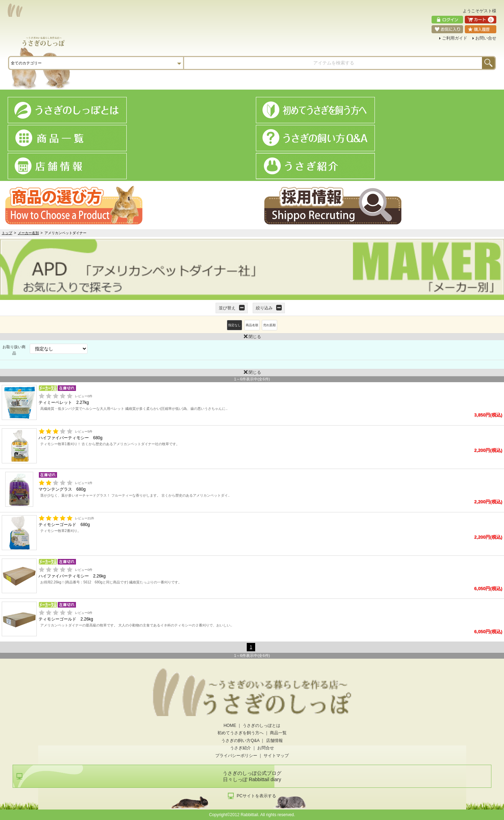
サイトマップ (276, 756)
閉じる (131, 336)
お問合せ (266, 748)
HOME (230, 726)
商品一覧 (278, 733)
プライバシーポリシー (236, 756)
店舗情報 (274, 741)
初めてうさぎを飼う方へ (240, 733)
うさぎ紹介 (240, 748)
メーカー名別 (28, 233)
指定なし (234, 325)
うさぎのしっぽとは (261, 726)
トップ (7, 233)
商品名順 (252, 325)
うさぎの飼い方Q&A (240, 741)
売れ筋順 (269, 325)
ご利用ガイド (455, 38)
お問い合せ (486, 38)
